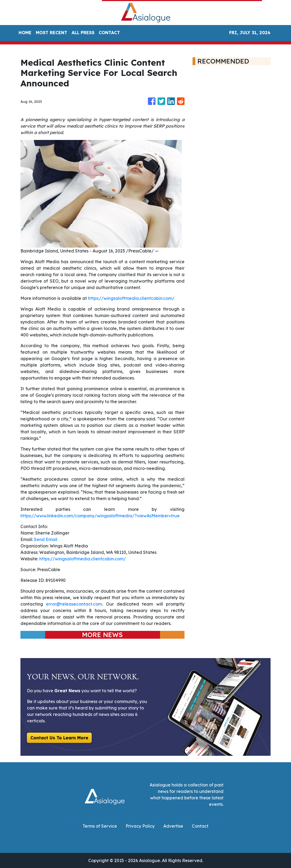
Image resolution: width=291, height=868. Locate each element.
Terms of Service (100, 826)
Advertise (173, 826)
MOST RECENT (52, 33)
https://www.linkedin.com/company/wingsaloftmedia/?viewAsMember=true (100, 516)
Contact (200, 826)
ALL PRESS (83, 33)
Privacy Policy (140, 826)
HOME (25, 33)
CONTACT (109, 33)
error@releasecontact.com (74, 604)
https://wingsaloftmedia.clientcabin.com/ (131, 298)
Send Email (46, 539)
